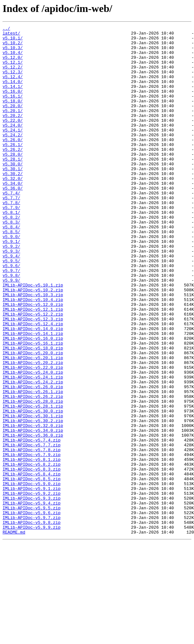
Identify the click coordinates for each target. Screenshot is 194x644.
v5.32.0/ (13, 209)
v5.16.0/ (13, 105)
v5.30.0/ (13, 192)
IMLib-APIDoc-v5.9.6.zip (31, 610)
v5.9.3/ (11, 296)
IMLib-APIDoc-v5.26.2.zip (33, 471)
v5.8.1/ (11, 250)
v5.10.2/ (13, 47)
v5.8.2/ (11, 256)
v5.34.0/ (13, 215)
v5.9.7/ (11, 320)
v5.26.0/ (13, 163)
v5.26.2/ (13, 174)
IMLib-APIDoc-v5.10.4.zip (33, 355)
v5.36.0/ (13, 221)
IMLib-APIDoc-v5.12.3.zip (33, 378)
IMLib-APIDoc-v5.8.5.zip (31, 570)
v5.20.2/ (13, 134)
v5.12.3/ (13, 81)
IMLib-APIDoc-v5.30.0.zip (33, 488)
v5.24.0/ (13, 145)
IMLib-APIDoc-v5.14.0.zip (33, 390)
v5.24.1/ (13, 151)
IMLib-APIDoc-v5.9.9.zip (31, 628)
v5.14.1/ (13, 99)
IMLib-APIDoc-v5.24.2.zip (33, 453)
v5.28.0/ (13, 180)
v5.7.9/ (11, 244)
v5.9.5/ (11, 308)
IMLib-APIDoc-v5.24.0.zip (33, 442)
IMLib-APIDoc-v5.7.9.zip (31, 541)
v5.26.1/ (13, 169)
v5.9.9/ (11, 331)
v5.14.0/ (13, 93)
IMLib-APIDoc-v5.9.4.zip (31, 599)
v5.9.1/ (11, 285)
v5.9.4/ (11, 302)
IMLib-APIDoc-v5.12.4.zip (33, 384)
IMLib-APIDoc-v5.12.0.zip (33, 360)
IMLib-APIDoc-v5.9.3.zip (31, 593)
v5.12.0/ (13, 64)
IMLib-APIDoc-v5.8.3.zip (31, 558)
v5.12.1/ (13, 70)
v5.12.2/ (13, 76)
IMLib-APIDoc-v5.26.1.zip (33, 465)
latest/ (11, 35)
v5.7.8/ (11, 238)
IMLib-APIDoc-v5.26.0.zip (33, 459)
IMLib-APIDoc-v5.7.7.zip (31, 529)
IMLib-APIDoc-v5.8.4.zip (31, 564)
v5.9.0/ (11, 279)
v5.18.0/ (13, 116)
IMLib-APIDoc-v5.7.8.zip (31, 535)
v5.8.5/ (11, 273)
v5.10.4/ (13, 58)
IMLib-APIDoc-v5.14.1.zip (33, 395)
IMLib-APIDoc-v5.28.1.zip (33, 483)
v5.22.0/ (13, 140)
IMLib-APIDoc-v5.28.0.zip (33, 477)
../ (6, 29)
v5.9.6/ (11, 314)
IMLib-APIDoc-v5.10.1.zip (33, 337)
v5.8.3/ (11, 262)
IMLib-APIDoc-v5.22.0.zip (33, 436)
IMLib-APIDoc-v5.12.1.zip (33, 366)
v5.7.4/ (11, 227)
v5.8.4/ (11, 267)
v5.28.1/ (13, 186)
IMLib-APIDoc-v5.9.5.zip (31, 605)
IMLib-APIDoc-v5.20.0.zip (33, 419)
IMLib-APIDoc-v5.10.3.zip (33, 349)
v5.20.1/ (13, 128)
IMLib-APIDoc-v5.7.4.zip (31, 523)
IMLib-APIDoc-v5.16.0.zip (33, 401)
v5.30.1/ (13, 198)
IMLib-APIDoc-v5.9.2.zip (31, 587)
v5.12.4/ (13, 87)
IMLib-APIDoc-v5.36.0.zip (33, 517)
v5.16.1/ (13, 110)
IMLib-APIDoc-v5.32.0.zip (33, 506)
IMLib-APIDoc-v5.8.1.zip (31, 546)
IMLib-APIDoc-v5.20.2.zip (33, 430)
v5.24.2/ (13, 157)
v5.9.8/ (11, 326)
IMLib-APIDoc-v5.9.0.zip (31, 576)
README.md (14, 634)
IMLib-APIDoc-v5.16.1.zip (33, 407)
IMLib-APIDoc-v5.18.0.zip (33, 413)
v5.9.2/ (11, 291)
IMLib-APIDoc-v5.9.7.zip (31, 616)
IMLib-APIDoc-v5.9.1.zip (31, 581)
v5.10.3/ (13, 52)
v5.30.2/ (13, 203)
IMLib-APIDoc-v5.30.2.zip (33, 500)
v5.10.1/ (13, 41)
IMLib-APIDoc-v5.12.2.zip (33, 372)
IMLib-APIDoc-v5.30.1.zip (33, 494)
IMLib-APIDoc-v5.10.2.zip (33, 343)
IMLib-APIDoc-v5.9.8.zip (31, 622)
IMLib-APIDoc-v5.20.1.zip (33, 424)
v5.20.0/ (13, 122)
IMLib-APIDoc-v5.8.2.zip (31, 552)
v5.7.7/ (11, 233)
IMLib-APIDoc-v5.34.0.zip (33, 512)
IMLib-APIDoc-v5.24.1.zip (33, 448)
